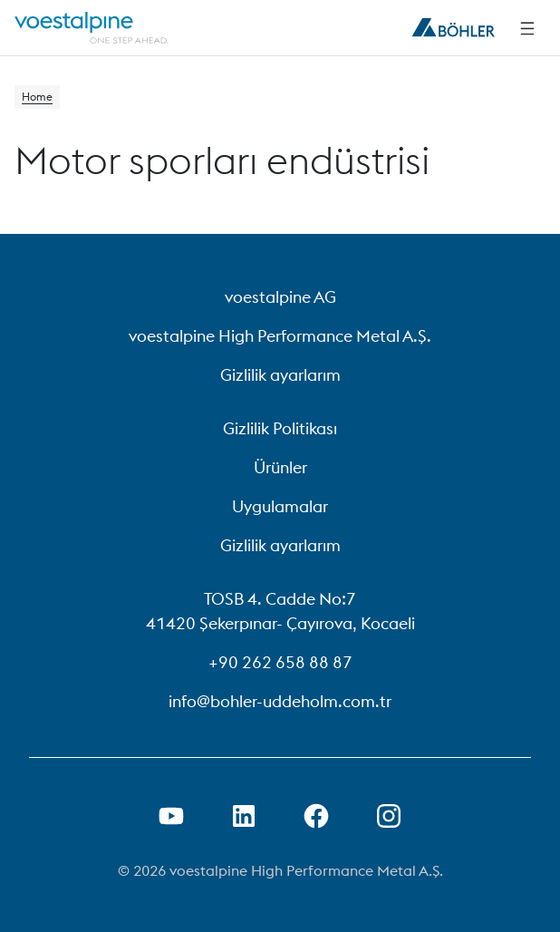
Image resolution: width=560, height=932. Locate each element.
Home (37, 97)
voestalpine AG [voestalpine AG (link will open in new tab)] (280, 297)
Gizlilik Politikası (280, 428)
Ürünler (280, 467)
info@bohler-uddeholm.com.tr (280, 701)
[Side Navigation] (527, 28)
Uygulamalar (280, 506)
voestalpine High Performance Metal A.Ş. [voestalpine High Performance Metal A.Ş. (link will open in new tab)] (280, 336)
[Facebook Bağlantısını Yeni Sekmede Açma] (316, 816)
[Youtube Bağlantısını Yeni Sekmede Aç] (171, 816)
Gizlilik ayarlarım (280, 375)
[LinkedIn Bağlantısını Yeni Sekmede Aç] (244, 816)
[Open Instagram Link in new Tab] (389, 816)
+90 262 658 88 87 (280, 662)
